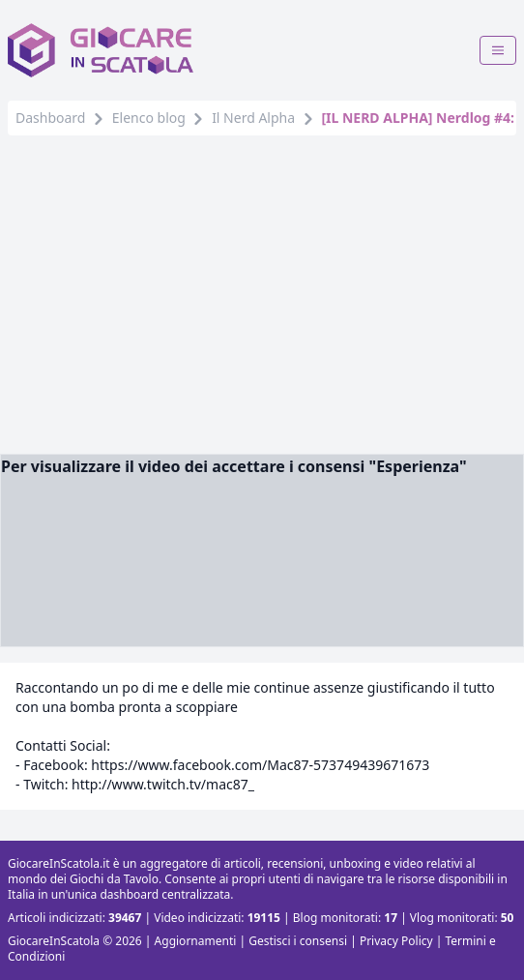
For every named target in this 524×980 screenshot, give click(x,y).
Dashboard (50, 118)
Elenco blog (149, 118)
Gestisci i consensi (298, 941)
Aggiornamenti (196, 941)
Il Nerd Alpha (253, 118)
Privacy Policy (396, 941)
